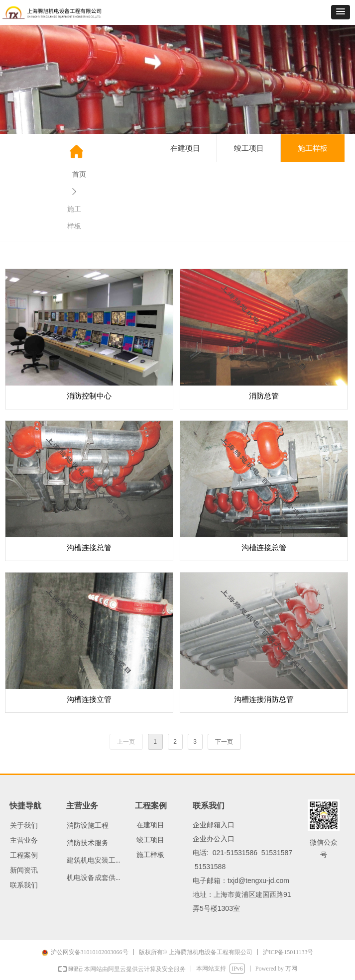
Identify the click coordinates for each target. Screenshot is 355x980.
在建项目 (185, 148)
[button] (341, 12)
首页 (79, 174)
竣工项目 (249, 148)
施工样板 (313, 148)
